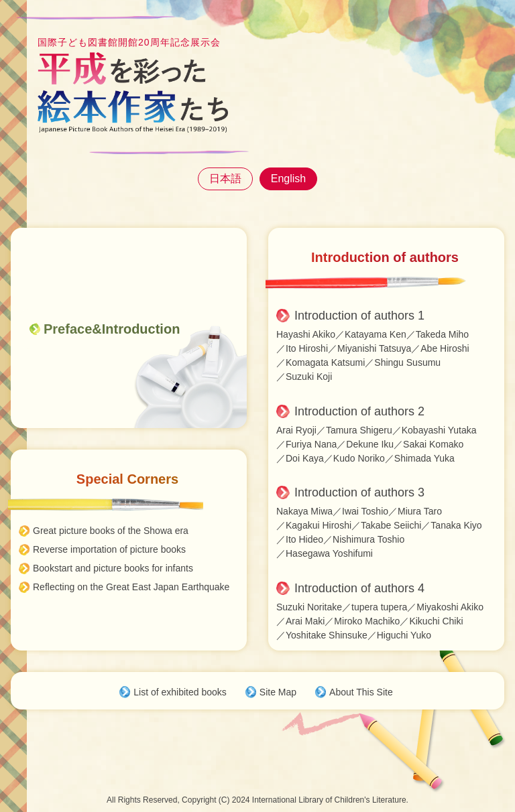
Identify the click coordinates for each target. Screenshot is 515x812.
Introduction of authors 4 (359, 588)
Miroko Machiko (367, 621)
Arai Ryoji (296, 430)
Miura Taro (420, 511)
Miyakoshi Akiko (450, 607)
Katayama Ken (376, 334)
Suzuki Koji (309, 377)
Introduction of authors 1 (359, 316)
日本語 (225, 179)
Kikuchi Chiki (436, 621)
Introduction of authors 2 (359, 411)
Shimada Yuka (424, 458)
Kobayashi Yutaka (439, 430)
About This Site (361, 692)
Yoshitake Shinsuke (327, 635)
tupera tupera (379, 607)
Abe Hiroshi (445, 348)
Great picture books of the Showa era (111, 531)
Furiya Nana (311, 444)
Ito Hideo (304, 539)
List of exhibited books (180, 692)
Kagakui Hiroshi (319, 525)
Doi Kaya (305, 458)
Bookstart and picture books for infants (113, 568)
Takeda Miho (442, 334)
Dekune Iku (370, 444)
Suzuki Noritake (309, 607)
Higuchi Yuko (404, 635)
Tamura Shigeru (359, 430)
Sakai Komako (433, 444)
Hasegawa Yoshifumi (329, 553)
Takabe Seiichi (391, 525)
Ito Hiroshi (307, 348)
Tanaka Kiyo (456, 525)
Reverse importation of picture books (109, 549)
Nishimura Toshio (368, 539)
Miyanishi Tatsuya (374, 348)
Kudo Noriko (359, 458)
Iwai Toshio (365, 511)
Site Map (278, 692)
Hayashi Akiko (306, 334)
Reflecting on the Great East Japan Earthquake (131, 587)
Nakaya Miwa (304, 511)
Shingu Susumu (407, 362)
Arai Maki (305, 621)
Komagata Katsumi (325, 362)
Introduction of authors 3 (359, 492)
